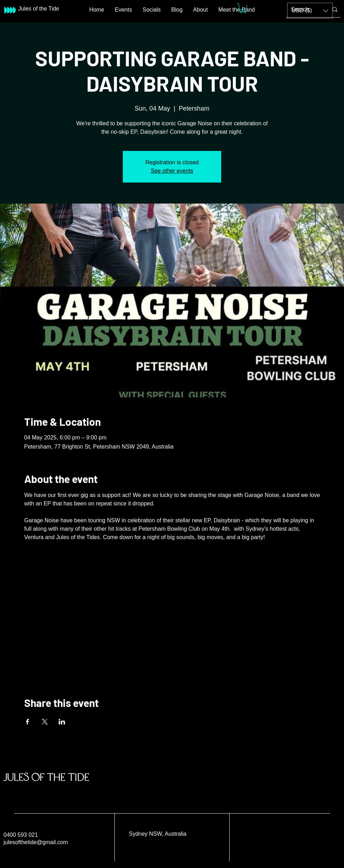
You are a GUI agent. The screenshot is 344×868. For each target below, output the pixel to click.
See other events (172, 171)
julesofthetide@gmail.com (36, 842)
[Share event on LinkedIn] (62, 722)
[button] (243, 8)
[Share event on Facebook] (28, 722)
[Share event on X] (45, 722)
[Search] (304, 9)
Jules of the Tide (46, 777)
